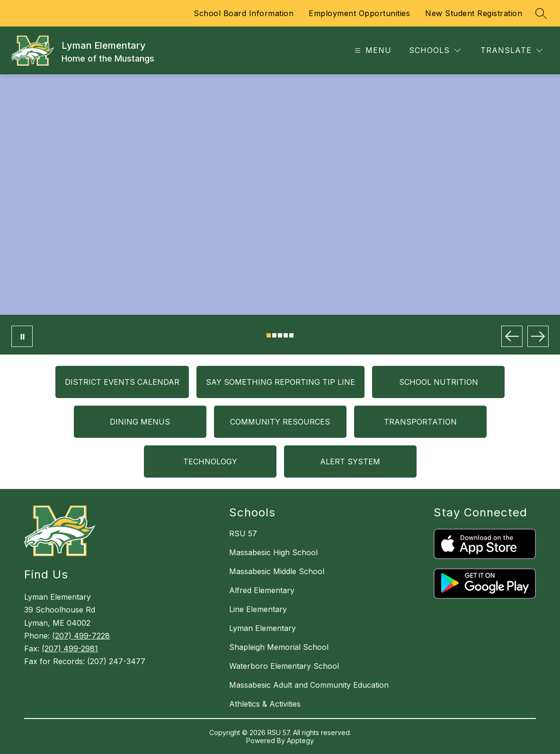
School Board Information (244, 13)
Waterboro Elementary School (284, 666)
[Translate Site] (511, 50)
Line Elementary (258, 609)
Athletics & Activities (265, 704)
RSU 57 (243, 533)
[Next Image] (538, 336)
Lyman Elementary (262, 628)
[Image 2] (274, 335)
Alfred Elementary (262, 590)
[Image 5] (291, 335)
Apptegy (300, 741)
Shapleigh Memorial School (279, 647)
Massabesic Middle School (277, 571)
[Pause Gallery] (22, 336)
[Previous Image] (512, 336)
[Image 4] (286, 335)
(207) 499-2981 (70, 648)
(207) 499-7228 (81, 636)
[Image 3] (280, 335)
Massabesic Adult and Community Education (309, 685)
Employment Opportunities (359, 13)
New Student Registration (474, 13)
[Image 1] (269, 335)
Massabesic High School (273, 552)
